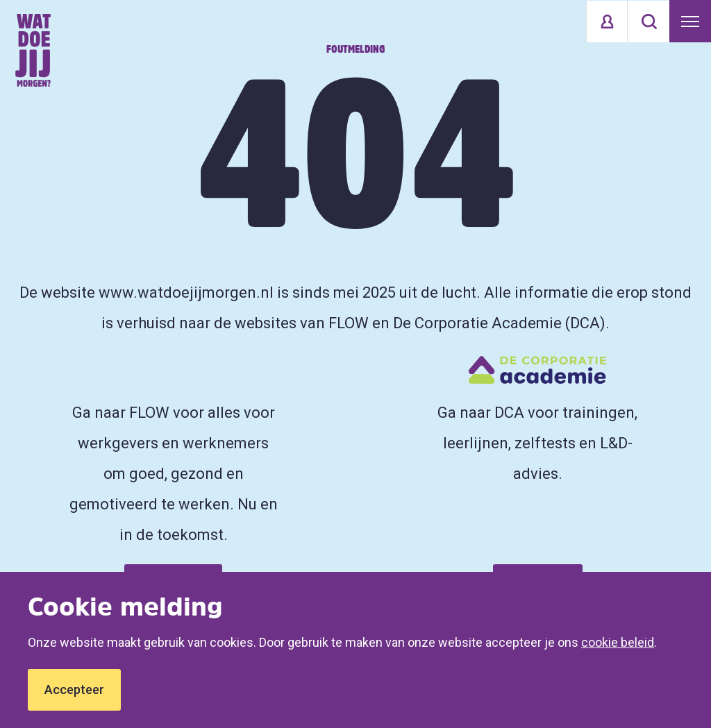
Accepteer (74, 689)
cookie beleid (618, 642)
